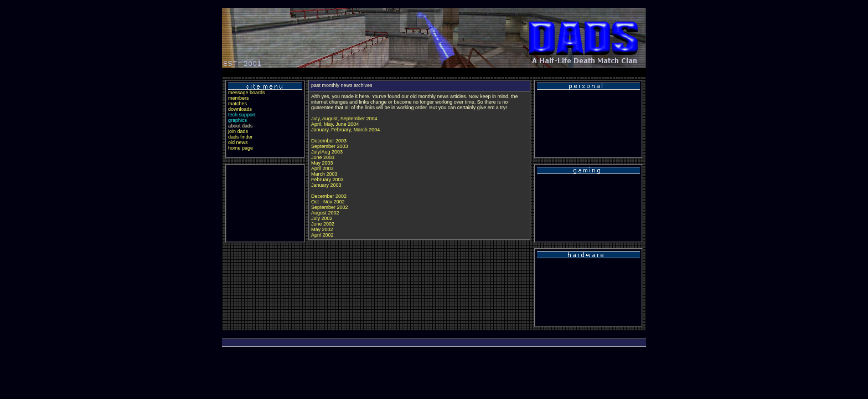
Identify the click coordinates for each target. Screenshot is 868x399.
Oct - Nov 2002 (328, 202)
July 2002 (322, 218)
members (239, 98)
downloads (240, 109)
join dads (238, 131)
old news (238, 142)
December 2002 (329, 196)
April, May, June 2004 (335, 124)
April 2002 (322, 235)
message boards (247, 93)
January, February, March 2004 (345, 130)
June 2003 (323, 157)
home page (241, 148)
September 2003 (330, 146)
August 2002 (325, 213)
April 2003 (322, 168)
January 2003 (326, 185)
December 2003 (329, 141)
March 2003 (324, 174)
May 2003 (322, 163)
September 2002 (330, 207)
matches (237, 104)
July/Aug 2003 (327, 152)
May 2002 (322, 229)
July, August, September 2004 (344, 119)
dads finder (241, 137)
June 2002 (323, 224)
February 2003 (327, 180)
